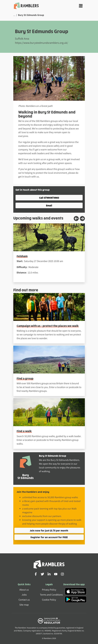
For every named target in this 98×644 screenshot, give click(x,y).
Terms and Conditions (51, 595)
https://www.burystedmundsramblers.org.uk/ (42, 43)
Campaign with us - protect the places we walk (48, 326)
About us (24, 590)
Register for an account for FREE (49, 537)
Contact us (24, 600)
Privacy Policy (49, 590)
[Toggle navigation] (81, 6)
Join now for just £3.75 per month (49, 530)
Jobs (24, 595)
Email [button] (49, 205)
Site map (24, 605)
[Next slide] (82, 219)
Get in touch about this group (33, 190)
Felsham (22, 256)
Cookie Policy (49, 600)
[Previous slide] (76, 219)
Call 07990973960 (49, 198)
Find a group (25, 378)
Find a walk (24, 431)
